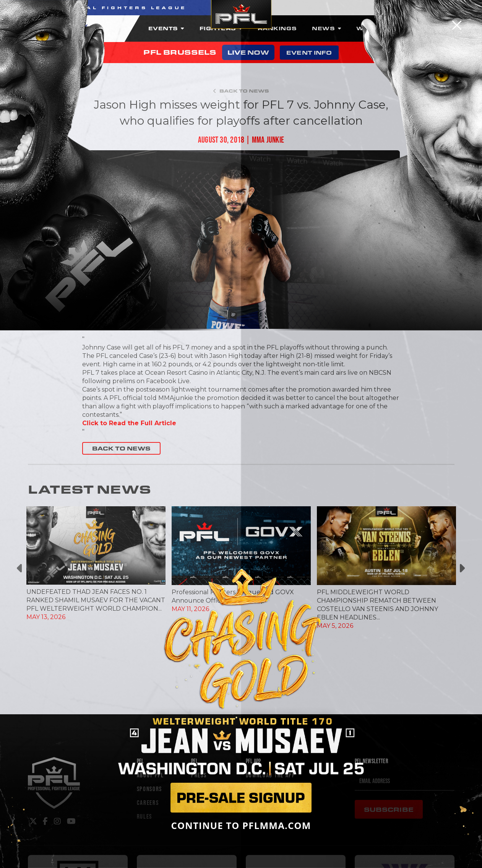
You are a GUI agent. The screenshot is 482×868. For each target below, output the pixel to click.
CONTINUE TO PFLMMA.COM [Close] (241, 826)
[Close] (457, 25)
